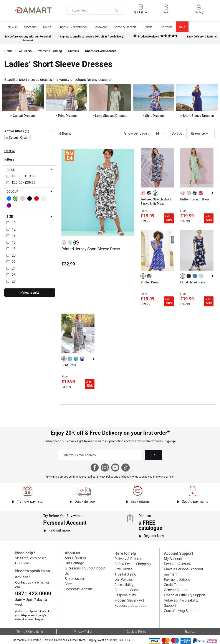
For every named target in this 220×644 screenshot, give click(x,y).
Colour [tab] (12, 190)
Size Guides (123, 561)
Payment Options (177, 571)
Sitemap (190, 623)
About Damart (75, 549)
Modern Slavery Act (129, 592)
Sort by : (178, 132)
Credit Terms (174, 577)
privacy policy (105, 469)
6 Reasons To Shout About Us (87, 560)
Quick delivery (85, 494)
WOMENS (26, 50)
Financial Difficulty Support (184, 587)
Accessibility (124, 577)
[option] (64, 241)
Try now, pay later (30, 494)
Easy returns (140, 494)
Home (8, 50)
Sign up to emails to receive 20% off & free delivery (92, 36)
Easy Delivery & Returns (202, 36)
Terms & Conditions (30, 623)
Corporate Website (79, 575)
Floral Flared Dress (193, 278)
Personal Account (177, 556)
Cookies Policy (136, 623)
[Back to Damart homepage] (33, 10)
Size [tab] (10, 215)
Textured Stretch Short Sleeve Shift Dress (156, 200)
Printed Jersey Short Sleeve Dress (91, 247)
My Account (173, 550)
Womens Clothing (50, 50)
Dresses (74, 50)
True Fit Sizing (125, 566)
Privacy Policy (83, 623)
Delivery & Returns (128, 550)
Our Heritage (74, 554)
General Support (176, 582)
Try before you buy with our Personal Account (28, 38)
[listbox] (71, 241)
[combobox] (96, 10)
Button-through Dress (195, 198)
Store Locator (75, 565)
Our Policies (123, 571)
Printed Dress (150, 278)
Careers (70, 570)
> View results (30, 291)
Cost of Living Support (181, 603)
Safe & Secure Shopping (132, 556)
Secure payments (195, 494)
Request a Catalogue (130, 597)
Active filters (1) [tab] (17, 130)
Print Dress (69, 359)
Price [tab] (11, 169)
